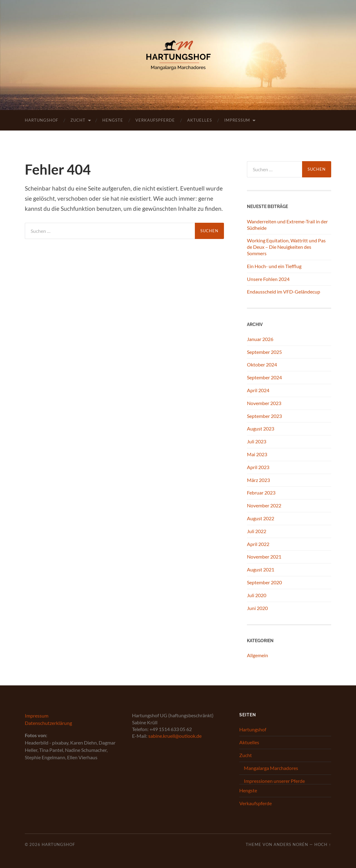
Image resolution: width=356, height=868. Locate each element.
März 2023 (258, 480)
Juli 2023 (257, 441)
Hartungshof (42, 120)
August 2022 (261, 518)
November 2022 (264, 505)
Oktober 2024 (262, 364)
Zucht (78, 120)
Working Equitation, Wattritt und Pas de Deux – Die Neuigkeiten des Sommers (286, 247)
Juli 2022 (257, 531)
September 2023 (264, 416)
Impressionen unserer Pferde (274, 781)
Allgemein (258, 655)
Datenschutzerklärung (48, 723)
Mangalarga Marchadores (271, 768)
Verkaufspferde (155, 120)
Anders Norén (291, 844)
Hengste (113, 120)
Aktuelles (200, 120)
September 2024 (264, 377)
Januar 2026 (260, 339)
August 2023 (261, 428)
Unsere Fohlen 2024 (268, 279)
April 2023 (258, 467)
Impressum (237, 120)
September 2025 (264, 352)
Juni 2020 (257, 608)
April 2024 (258, 390)
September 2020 (264, 582)
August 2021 (261, 569)
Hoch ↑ (323, 844)
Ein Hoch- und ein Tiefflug (274, 266)
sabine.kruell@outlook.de (175, 736)
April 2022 (258, 544)
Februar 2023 (261, 493)
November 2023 (264, 403)
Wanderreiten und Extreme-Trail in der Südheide (287, 225)
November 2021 (264, 557)
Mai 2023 (257, 454)
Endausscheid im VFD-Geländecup (284, 292)
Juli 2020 (257, 595)
